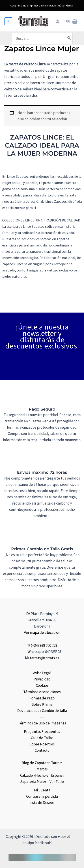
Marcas (42, 769)
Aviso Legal (42, 673)
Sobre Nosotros (42, 744)
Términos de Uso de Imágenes (42, 723)
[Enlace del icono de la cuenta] (58, 21)
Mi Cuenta (42, 790)
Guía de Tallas (42, 738)
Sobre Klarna (42, 704)
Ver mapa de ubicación (42, 632)
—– (42, 717)
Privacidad (42, 679)
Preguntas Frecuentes (42, 732)
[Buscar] (69, 38)
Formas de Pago (42, 698)
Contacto (42, 750)
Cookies (42, 685)
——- (42, 757)
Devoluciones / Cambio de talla (42, 711)
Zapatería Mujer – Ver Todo (42, 782)
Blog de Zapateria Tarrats (42, 763)
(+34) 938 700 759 (44, 645)
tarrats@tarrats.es (44, 658)
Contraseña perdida (42, 796)
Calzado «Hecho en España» (42, 775)
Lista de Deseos (42, 803)
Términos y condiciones (42, 692)
